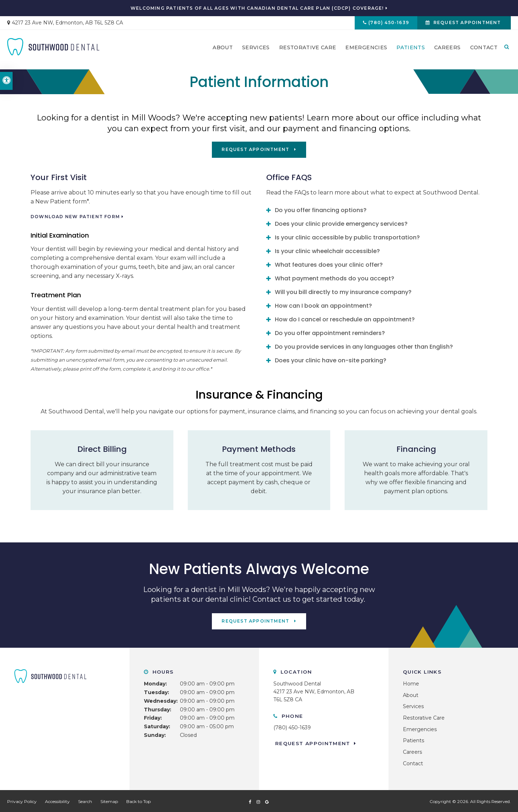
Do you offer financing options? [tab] (321, 209)
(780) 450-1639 (385, 24)
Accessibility (57, 800)
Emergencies (366, 51)
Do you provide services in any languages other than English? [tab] (364, 346)
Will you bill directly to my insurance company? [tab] (343, 291)
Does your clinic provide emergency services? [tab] (341, 223)
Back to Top (138, 800)
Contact (484, 51)
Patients (411, 51)
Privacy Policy (22, 800)
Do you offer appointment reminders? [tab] (330, 332)
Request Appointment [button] (466, 24)
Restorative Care (308, 51)
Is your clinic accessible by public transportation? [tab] (347, 237)
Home (411, 682)
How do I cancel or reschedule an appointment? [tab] (345, 319)
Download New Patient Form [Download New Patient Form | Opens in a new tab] (75, 216)
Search (85, 800)
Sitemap (109, 800)
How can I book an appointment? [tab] (323, 305)
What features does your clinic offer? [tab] (329, 264)
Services (256, 51)
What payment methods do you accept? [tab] (335, 278)
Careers (447, 51)
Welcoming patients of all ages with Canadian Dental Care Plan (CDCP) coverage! (257, 8)
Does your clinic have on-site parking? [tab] (331, 360)
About (223, 51)
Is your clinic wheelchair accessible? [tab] (327, 250)
